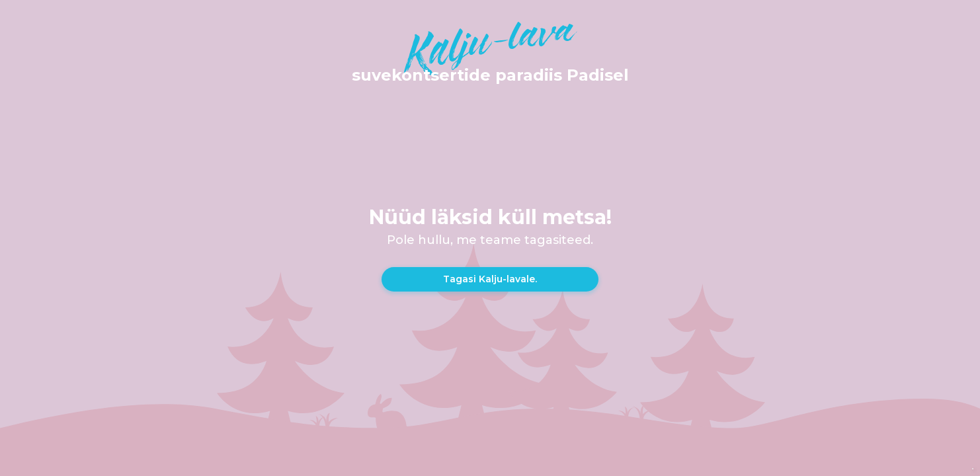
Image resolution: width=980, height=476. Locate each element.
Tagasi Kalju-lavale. (490, 279)
